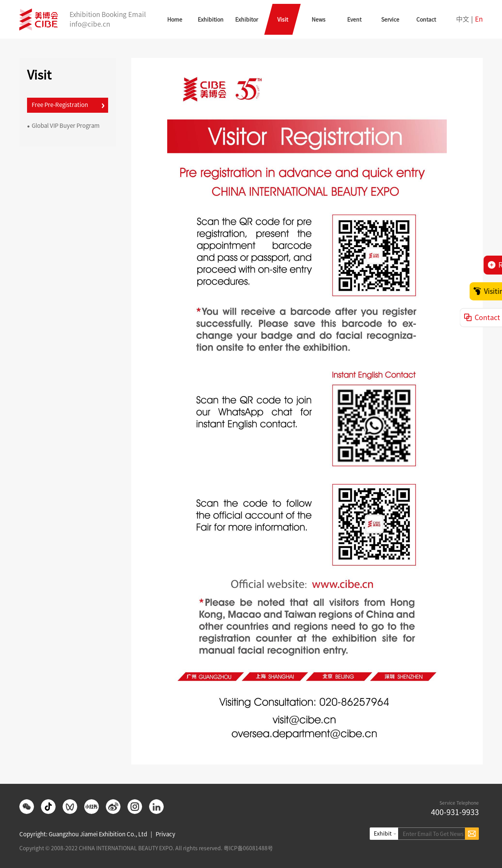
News (319, 20)
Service (390, 20)
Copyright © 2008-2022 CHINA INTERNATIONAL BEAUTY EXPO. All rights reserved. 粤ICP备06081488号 (146, 848)
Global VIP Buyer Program (63, 126)
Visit (283, 20)
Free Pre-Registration (58, 105)
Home (175, 20)
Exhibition (211, 20)
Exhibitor (247, 20)
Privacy (165, 834)
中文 (463, 19)
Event (354, 20)
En (479, 19)
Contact (426, 20)
